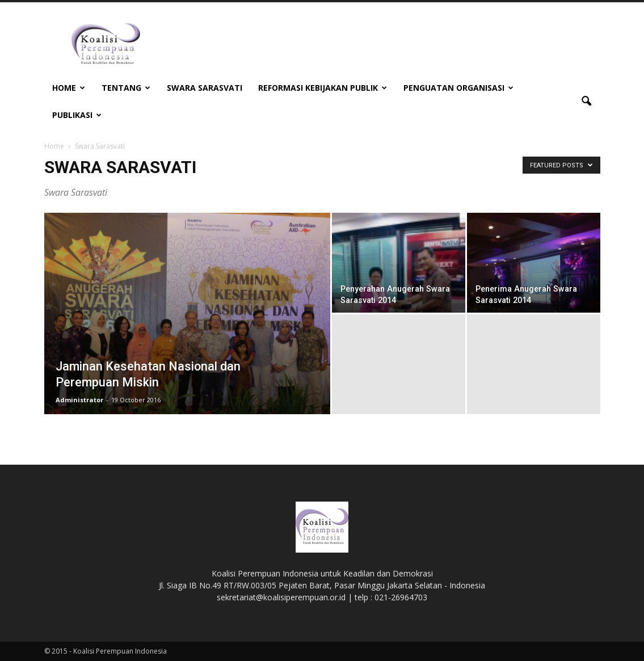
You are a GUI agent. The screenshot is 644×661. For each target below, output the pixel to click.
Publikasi (77, 115)
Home (69, 88)
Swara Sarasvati (205, 88)
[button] (587, 102)
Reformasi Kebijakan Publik (323, 88)
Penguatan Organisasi (458, 88)
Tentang (126, 88)
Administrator (79, 400)
